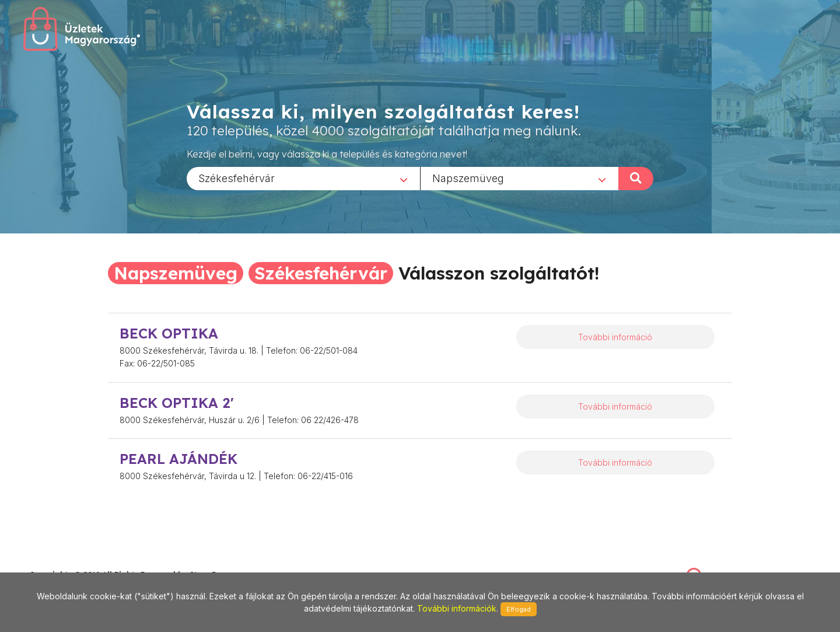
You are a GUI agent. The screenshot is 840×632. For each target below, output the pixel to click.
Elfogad (519, 609)
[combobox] (303, 178)
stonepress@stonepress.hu (76, 562)
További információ (615, 337)
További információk (457, 608)
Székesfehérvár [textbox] (237, 178)
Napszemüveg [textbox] (468, 178)
